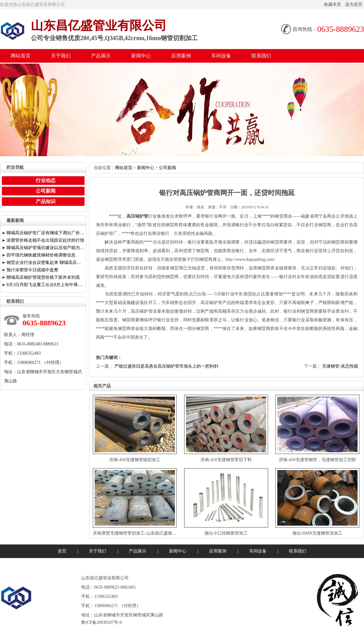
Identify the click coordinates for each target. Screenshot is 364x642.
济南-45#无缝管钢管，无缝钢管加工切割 (317, 460)
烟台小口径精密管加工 (226, 533)
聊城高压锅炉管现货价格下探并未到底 (43, 277)
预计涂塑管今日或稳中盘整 (32, 270)
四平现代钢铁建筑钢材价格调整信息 (41, 255)
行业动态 (46, 180)
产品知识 (46, 201)
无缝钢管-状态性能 (340, 366)
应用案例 (181, 56)
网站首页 (21, 56)
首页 (62, 551)
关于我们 (61, 56)
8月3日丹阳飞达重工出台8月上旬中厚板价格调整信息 (45, 285)
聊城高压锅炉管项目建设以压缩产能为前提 (45, 248)
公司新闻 (168, 168)
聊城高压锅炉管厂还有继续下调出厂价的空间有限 (45, 233)
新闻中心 (141, 56)
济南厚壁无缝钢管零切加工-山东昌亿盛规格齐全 (139, 533)
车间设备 (221, 56)
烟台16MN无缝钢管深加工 (318, 533)
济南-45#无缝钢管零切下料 (226, 460)
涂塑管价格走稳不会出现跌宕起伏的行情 (45, 240)
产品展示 (101, 56)
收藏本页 (333, 4)
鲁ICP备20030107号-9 (101, 622)
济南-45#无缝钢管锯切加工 (135, 460)
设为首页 (354, 4)
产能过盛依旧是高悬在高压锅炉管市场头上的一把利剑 (166, 366)
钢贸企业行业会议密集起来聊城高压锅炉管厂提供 (45, 263)
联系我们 (261, 56)
